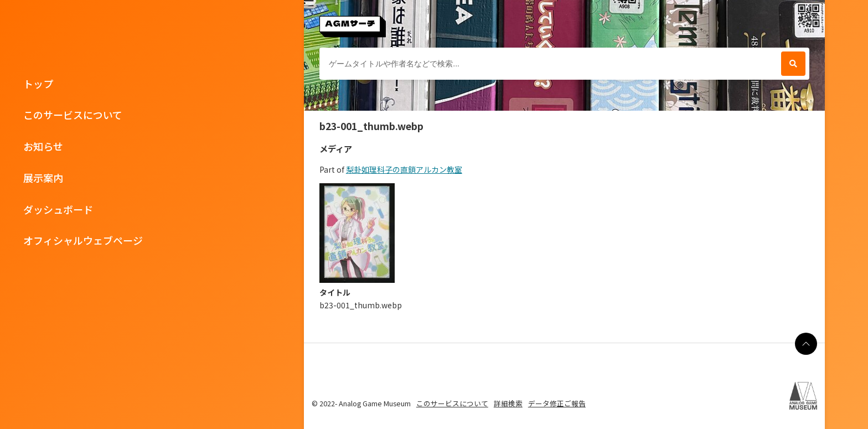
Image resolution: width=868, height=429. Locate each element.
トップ (38, 84)
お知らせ (43, 146)
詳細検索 (508, 403)
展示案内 (43, 178)
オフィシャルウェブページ (83, 240)
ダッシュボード (58, 209)
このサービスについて (73, 115)
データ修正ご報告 (557, 403)
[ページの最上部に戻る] (806, 344)
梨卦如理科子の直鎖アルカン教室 (404, 169)
